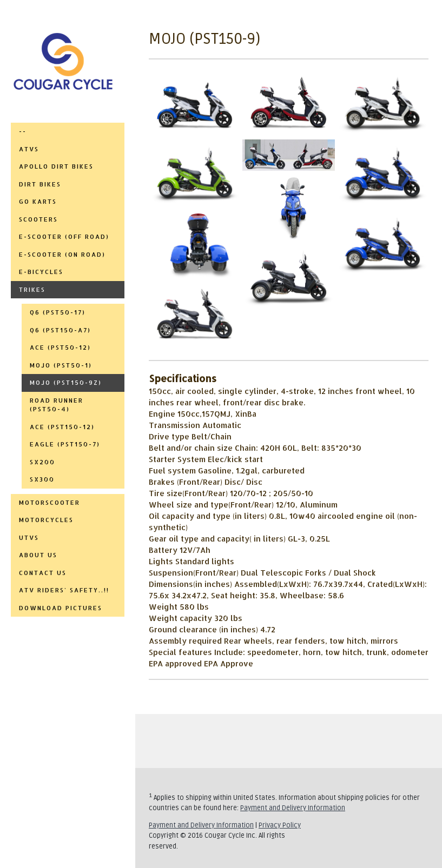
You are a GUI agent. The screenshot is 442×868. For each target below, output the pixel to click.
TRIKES (32, 290)
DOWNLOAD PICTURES (61, 608)
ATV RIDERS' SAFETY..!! (64, 590)
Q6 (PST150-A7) (60, 330)
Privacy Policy (280, 825)
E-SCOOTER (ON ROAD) (62, 255)
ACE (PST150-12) (62, 427)
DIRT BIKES (40, 184)
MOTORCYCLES (46, 520)
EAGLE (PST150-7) (65, 444)
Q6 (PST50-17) (58, 312)
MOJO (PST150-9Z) (66, 383)
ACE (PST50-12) (60, 348)
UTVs (29, 538)
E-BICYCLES (41, 272)
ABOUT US (38, 555)
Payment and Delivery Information (293, 808)
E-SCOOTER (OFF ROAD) (64, 237)
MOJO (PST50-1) (61, 365)
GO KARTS (38, 202)
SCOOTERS (38, 219)
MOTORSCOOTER (50, 503)
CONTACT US (43, 573)
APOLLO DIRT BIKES (56, 166)
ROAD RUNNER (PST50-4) (57, 405)
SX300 (42, 479)
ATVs (29, 149)
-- (23, 131)
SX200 (42, 462)
